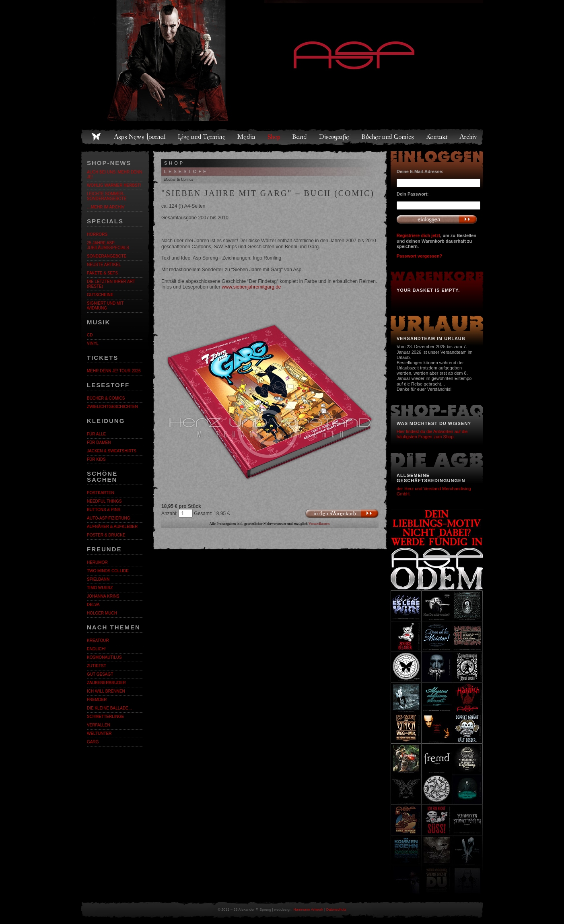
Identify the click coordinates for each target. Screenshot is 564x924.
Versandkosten (319, 524)
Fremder (97, 700)
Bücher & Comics (106, 398)
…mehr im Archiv (106, 207)
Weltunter (99, 733)
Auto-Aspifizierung (109, 518)
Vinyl (93, 343)
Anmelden (437, 219)
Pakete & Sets (102, 273)
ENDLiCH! (96, 649)
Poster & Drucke (106, 535)
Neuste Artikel (104, 265)
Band (300, 137)
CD (90, 335)
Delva (93, 605)
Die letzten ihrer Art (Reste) (111, 284)
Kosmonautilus (104, 657)
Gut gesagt (100, 674)
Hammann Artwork (308, 910)
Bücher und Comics (388, 137)
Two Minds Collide (108, 571)
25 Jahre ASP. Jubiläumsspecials (108, 245)
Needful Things (104, 501)
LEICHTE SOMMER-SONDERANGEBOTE (107, 196)
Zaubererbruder (106, 683)
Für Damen (99, 442)
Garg (93, 742)
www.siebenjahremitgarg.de (251, 287)
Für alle (96, 434)
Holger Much (102, 613)
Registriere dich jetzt (418, 235)
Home (96, 137)
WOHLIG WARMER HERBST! (114, 185)
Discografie (335, 137)
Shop (274, 137)
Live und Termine (202, 137)
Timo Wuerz (100, 588)
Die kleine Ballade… (110, 708)
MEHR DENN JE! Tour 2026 (114, 371)
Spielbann (98, 579)
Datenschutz (336, 910)
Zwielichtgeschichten (112, 407)
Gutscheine (100, 295)
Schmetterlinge (105, 717)
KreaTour (98, 640)
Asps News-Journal (140, 137)
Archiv (469, 137)
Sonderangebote (107, 256)
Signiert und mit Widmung (105, 306)
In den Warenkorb (342, 514)
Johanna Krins (103, 596)
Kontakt (437, 137)
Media (247, 137)
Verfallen (99, 725)
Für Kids (96, 459)
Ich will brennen (106, 691)
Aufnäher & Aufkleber (112, 527)
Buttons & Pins (104, 510)
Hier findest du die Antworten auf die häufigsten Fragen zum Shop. (432, 434)
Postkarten (101, 493)
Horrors (97, 234)
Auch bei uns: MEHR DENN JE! (114, 174)
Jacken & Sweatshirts (112, 451)
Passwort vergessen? (419, 256)
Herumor (97, 562)
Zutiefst (97, 666)
